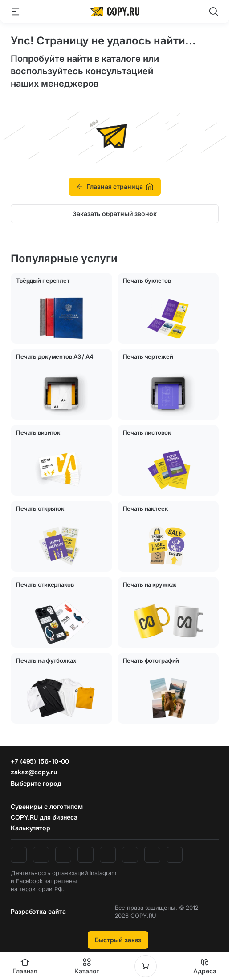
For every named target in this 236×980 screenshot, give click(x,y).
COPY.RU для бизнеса (44, 817)
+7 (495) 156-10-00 (40, 761)
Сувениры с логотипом (47, 806)
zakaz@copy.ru (34, 772)
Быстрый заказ (118, 940)
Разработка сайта (38, 911)
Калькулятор (31, 828)
